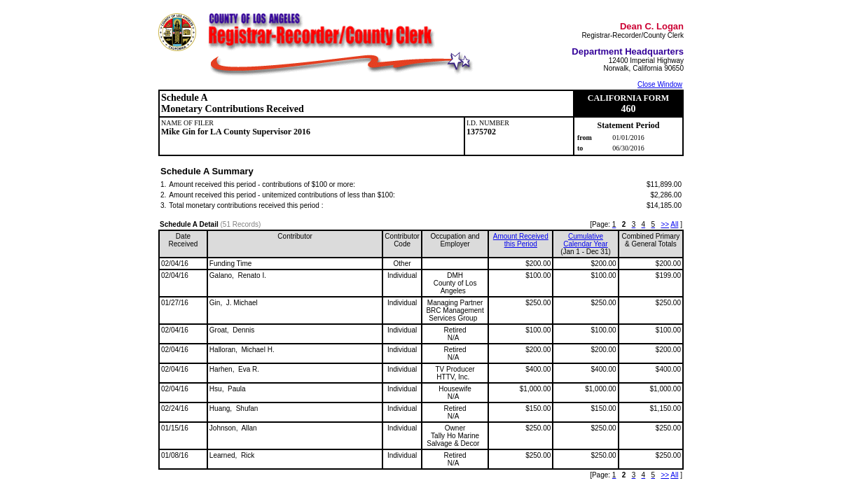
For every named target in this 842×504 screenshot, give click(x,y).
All (674, 224)
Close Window (660, 84)
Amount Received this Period (521, 240)
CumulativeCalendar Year (585, 240)
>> (665, 224)
